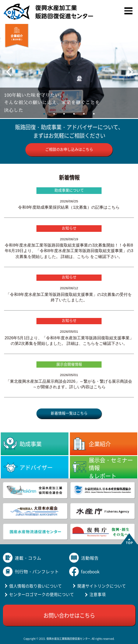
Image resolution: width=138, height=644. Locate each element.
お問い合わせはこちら (69, 615)
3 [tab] (64, 114)
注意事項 (98, 594)
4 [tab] (74, 114)
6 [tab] (94, 114)
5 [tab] (84, 114)
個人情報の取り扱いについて (36, 586)
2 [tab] (54, 114)
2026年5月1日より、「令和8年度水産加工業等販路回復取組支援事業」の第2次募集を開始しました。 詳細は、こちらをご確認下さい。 (69, 341)
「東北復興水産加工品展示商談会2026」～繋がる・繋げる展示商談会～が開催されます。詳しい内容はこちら (69, 384)
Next (125, 68)
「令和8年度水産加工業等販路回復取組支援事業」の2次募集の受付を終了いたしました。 (69, 297)
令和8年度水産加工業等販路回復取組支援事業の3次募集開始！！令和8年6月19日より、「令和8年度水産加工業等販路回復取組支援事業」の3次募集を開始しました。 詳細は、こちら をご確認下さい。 (69, 251)
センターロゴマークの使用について (42, 594)
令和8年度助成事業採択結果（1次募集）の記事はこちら (69, 207)
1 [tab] (44, 114)
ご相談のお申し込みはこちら (69, 149)
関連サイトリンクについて (102, 586)
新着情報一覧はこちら (69, 413)
